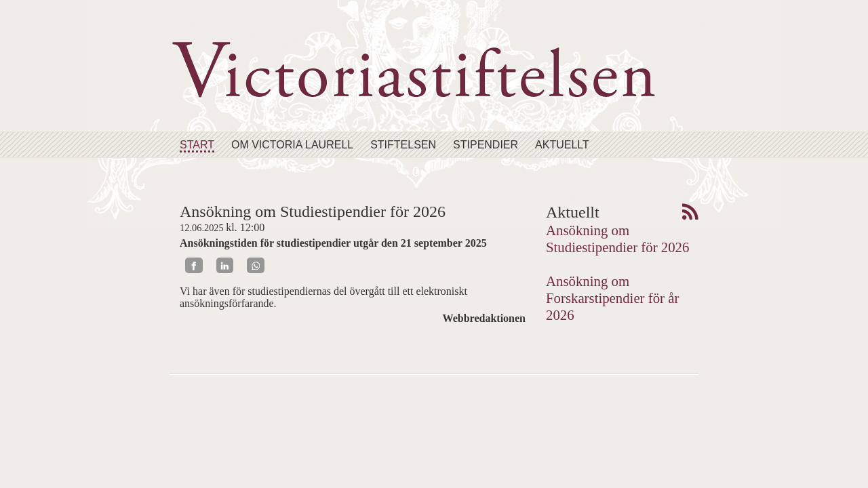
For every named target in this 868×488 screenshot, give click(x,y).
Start (197, 145)
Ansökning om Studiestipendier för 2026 (617, 239)
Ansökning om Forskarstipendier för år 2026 (612, 298)
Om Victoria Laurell (292, 145)
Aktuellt (562, 145)
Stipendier (486, 145)
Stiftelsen (403, 145)
